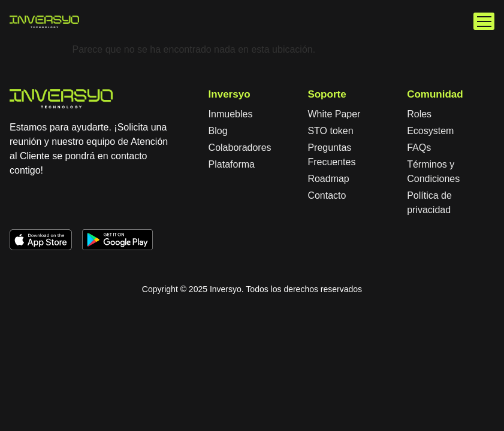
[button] (484, 21)
